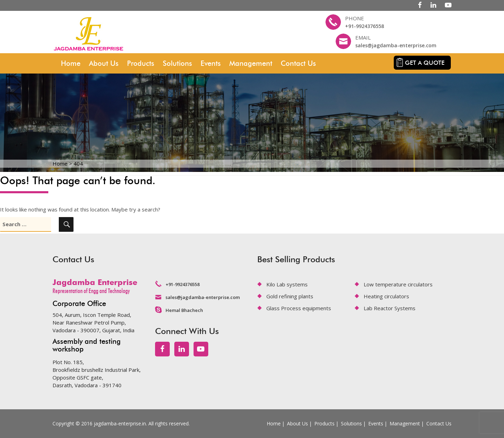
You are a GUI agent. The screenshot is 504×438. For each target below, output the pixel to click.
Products (141, 63)
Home (71, 63)
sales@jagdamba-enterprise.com (396, 45)
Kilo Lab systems (287, 284)
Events (211, 63)
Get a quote (425, 63)
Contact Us (298, 63)
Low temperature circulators (398, 284)
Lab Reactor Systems (390, 308)
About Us (104, 63)
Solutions (177, 63)
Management (251, 63)
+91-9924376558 (365, 26)
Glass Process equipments (299, 308)
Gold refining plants (290, 296)
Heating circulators (386, 296)
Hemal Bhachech (184, 310)
